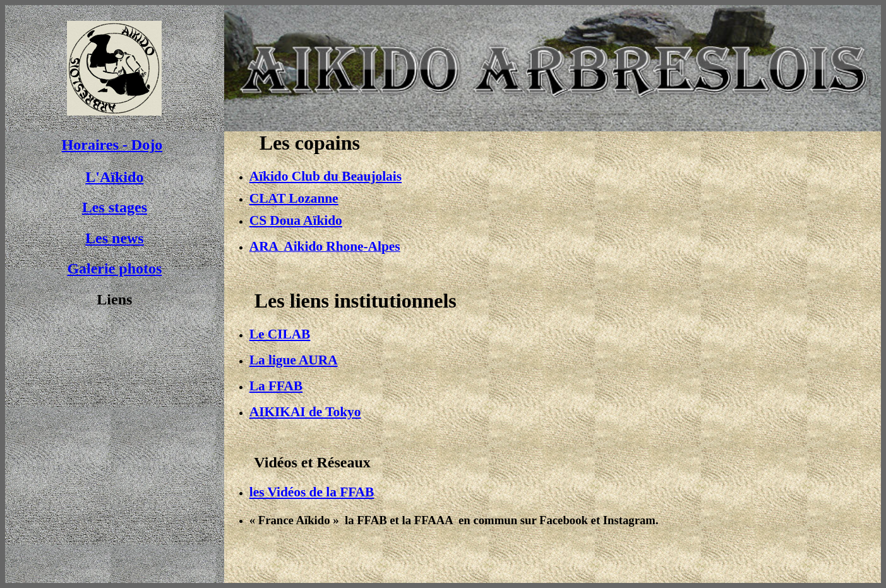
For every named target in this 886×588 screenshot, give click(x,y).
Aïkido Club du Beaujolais (326, 176)
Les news (115, 238)
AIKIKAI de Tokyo (305, 412)
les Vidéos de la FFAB (312, 492)
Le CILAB (280, 334)
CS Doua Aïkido (296, 220)
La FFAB (276, 386)
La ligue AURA (294, 360)
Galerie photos (114, 268)
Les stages (115, 207)
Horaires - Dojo (112, 145)
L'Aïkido (114, 177)
